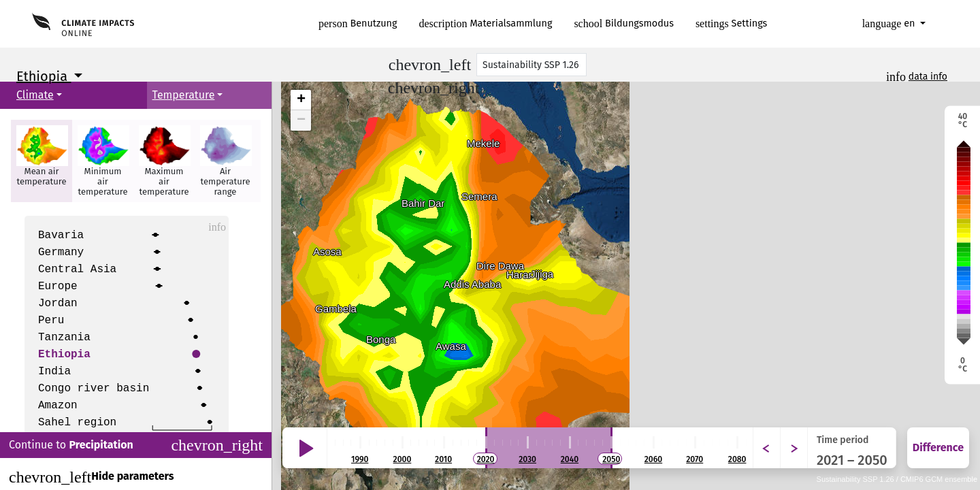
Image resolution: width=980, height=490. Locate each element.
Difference (938, 447)
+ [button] (301, 100)
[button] (42, 161)
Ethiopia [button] (44, 76)
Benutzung (358, 23)
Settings (731, 23)
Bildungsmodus (624, 23)
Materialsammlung (486, 23)
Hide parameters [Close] (91, 477)
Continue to (136, 445)
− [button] (301, 120)
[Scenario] (532, 65)
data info (928, 77)
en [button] (890, 23)
